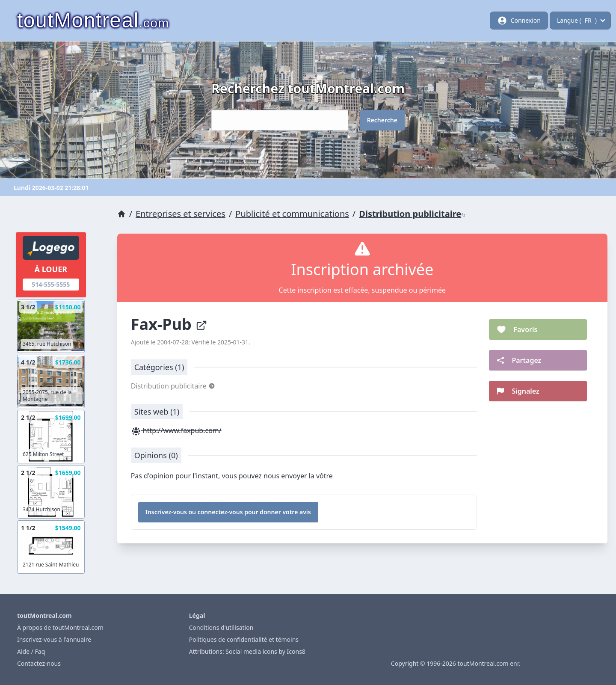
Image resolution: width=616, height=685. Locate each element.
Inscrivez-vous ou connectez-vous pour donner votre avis (228, 512)
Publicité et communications (292, 214)
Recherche (382, 120)
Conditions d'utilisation (221, 627)
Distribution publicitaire (412, 214)
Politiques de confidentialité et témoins (244, 639)
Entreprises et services (181, 214)
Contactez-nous (39, 663)
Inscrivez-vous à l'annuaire (54, 639)
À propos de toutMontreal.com (60, 627)
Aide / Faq (31, 651)
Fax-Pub (169, 324)
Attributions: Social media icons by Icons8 (247, 651)
